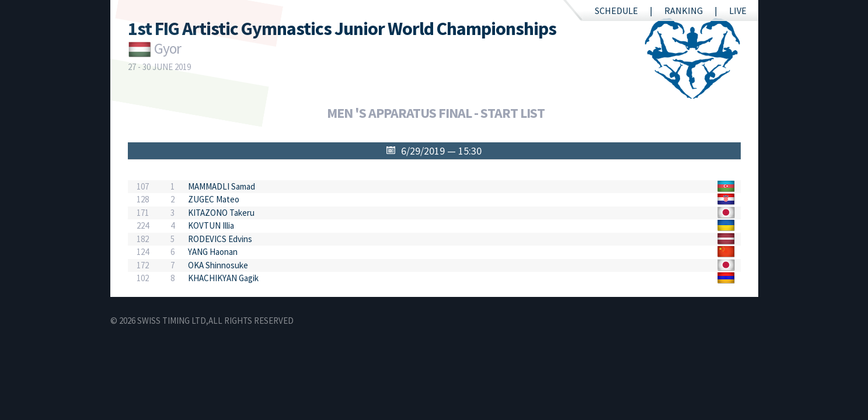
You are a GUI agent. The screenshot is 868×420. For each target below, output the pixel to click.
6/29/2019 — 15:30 (441, 151)
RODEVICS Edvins (220, 239)
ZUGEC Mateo (214, 199)
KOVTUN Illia (211, 225)
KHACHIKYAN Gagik (223, 278)
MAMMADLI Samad (222, 186)
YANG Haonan (213, 252)
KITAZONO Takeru (221, 213)
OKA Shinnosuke (218, 265)
